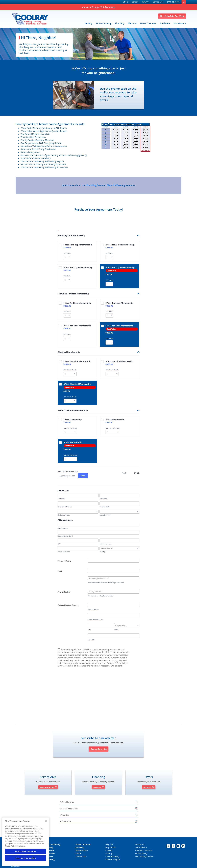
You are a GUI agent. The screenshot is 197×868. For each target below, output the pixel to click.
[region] (26, 842)
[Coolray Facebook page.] (173, 846)
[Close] (46, 821)
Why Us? (146, 2)
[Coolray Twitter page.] (168, 846)
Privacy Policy (141, 854)
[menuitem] (126, 2)
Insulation (165, 23)
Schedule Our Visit (172, 16)
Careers (135, 2)
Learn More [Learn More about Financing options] (98, 787)
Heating (89, 23)
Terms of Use (141, 848)
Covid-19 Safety (112, 857)
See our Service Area (48, 787)
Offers (126, 2)
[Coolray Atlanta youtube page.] (178, 846)
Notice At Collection (144, 851)
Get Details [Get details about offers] (149, 787)
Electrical (132, 23)
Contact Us (140, 845)
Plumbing (120, 23)
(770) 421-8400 (173, 2)
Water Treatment (148, 23)
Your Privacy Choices (144, 857)
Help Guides (111, 848)
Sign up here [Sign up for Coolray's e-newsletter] (99, 749)
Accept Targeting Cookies (26, 851)
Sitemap (109, 854)
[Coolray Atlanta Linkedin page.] (183, 846)
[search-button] (184, 2)
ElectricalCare (114, 185)
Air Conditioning (104, 23)
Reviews (49, 857)
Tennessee (110, 7)
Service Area (158, 2)
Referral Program (113, 860)
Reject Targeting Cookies (26, 858)
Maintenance (180, 23)
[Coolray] (30, 19)
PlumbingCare (94, 185)
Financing (50, 860)
